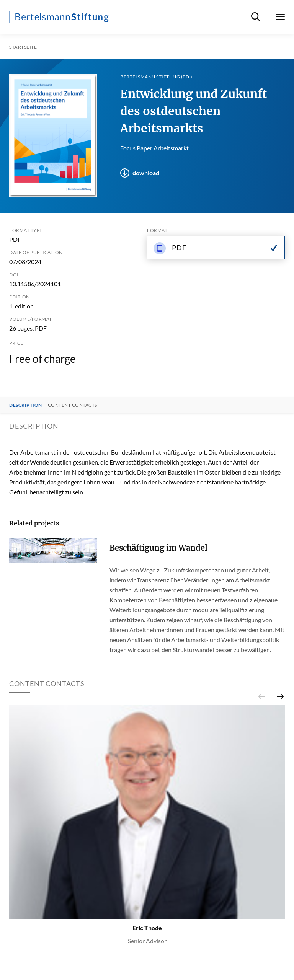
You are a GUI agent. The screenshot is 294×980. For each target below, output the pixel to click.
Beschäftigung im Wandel (158, 548)
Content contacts (73, 405)
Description (26, 405)
